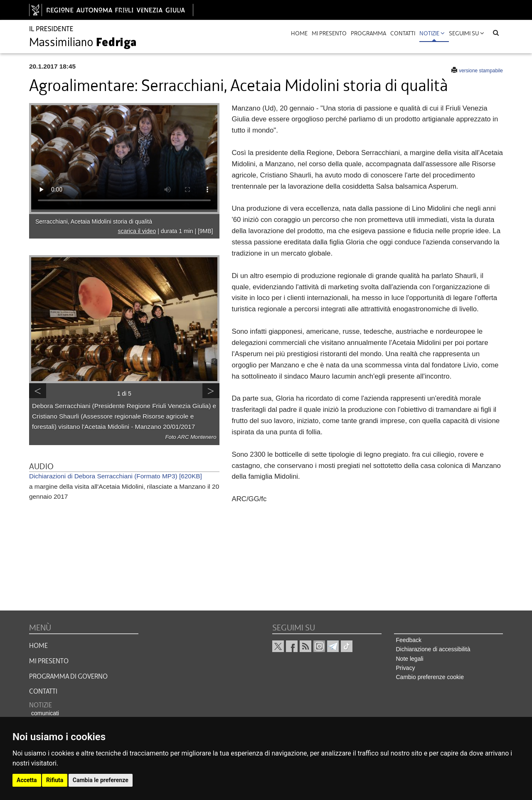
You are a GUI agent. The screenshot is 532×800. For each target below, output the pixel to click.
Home (299, 33)
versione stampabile (481, 71)
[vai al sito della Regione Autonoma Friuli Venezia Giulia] (111, 10)
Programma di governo (68, 677)
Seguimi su (467, 33)
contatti (403, 33)
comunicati (45, 713)
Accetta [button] (27, 780)
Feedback (409, 640)
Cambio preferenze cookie (430, 677)
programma (368, 33)
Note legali (410, 659)
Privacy (406, 668)
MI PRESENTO (49, 661)
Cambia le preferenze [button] (101, 780)
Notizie (432, 33)
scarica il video (137, 231)
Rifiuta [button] (55, 780)
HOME (38, 646)
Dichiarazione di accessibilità (433, 649)
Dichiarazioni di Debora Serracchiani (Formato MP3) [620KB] (116, 476)
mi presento (329, 33)
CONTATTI (43, 692)
